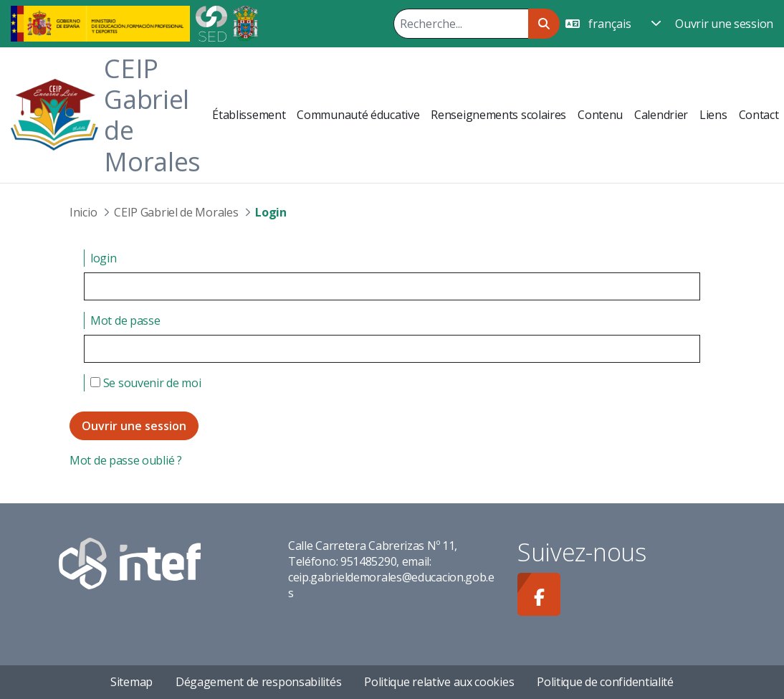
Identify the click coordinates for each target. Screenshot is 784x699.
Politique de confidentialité (605, 682)
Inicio (83, 212)
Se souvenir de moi (145, 383)
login (104, 258)
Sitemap (132, 682)
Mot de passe (125, 320)
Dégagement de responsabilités (258, 682)
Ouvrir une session (724, 24)
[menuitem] (249, 115)
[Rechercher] (461, 24)
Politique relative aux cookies (439, 682)
